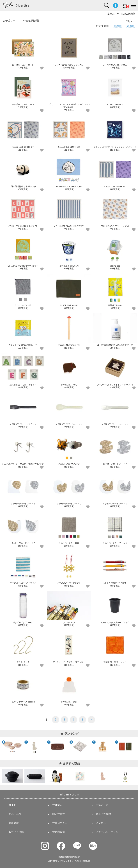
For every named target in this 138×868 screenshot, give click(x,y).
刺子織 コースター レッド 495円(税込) (115, 648)
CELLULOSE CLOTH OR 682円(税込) (69, 133)
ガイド (12, 805)
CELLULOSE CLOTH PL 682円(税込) (115, 173)
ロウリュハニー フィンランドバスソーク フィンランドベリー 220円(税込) (69, 92)
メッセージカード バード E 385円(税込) (23, 529)
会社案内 (57, 805)
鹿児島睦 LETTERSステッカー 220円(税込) (23, 371)
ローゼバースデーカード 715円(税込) (23, 51)
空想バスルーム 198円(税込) (115, 291)
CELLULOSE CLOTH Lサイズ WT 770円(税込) (69, 212)
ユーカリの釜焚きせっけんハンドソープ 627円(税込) (115, 331)
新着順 (131, 26)
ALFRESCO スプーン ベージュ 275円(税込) (69, 410)
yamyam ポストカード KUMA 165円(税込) (69, 173)
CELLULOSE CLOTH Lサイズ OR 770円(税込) (23, 212)
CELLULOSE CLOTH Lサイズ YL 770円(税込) (115, 212)
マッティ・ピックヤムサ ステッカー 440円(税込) (69, 648)
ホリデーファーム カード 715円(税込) (23, 90)
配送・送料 (15, 814)
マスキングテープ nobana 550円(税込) (23, 688)
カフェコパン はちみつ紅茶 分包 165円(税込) (23, 331)
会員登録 (14, 823)
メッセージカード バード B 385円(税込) (23, 490)
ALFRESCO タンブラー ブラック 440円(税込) (115, 609)
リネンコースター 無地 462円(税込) (69, 529)
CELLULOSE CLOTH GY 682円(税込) (23, 133)
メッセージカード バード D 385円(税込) (115, 490)
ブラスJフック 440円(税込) (23, 648)
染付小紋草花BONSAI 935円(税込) (69, 252)
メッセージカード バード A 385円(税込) (115, 450)
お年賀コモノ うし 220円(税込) (69, 371)
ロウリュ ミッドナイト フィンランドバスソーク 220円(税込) (115, 133)
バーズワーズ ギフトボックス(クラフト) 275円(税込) (115, 371)
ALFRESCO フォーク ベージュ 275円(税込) (115, 410)
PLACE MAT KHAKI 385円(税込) (69, 291)
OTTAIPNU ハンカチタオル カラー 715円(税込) (23, 252)
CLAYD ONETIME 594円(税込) (115, 90)
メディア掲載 (16, 832)
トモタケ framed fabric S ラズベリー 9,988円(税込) (69, 51)
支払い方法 (102, 805)
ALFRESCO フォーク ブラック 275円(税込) (23, 410)
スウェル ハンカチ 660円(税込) (23, 291)
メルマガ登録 (103, 814)
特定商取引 (59, 832)
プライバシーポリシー (108, 832)
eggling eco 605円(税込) (115, 252)
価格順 (118, 26)
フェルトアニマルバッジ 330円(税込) (69, 450)
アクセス (101, 823)
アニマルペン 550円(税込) (69, 609)
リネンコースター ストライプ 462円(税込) (23, 569)
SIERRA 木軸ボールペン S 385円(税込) (115, 569)
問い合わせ (59, 814)
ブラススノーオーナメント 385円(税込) (69, 569)
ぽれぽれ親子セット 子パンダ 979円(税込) (23, 173)
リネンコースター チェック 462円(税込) (115, 529)
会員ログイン (60, 823)
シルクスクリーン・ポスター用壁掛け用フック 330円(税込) (23, 450)
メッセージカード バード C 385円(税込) (69, 490)
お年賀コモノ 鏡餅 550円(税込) (69, 688)
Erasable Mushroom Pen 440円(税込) (69, 331)
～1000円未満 (128, 14)
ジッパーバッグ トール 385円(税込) (23, 609)
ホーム (111, 14)
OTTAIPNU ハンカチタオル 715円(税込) (115, 51)
